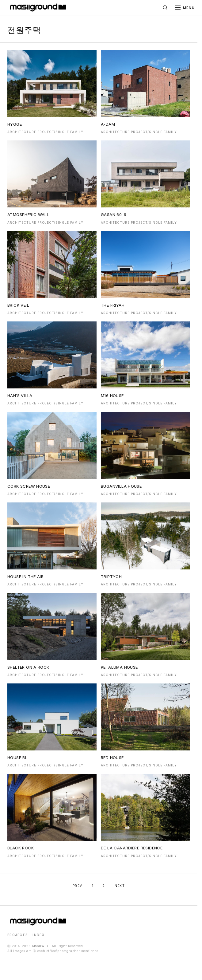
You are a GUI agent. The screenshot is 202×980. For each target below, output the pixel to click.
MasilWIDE (41, 946)
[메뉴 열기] (185, 8)
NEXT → (122, 886)
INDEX (38, 935)
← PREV (75, 886)
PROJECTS (17, 935)
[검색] (165, 8)
